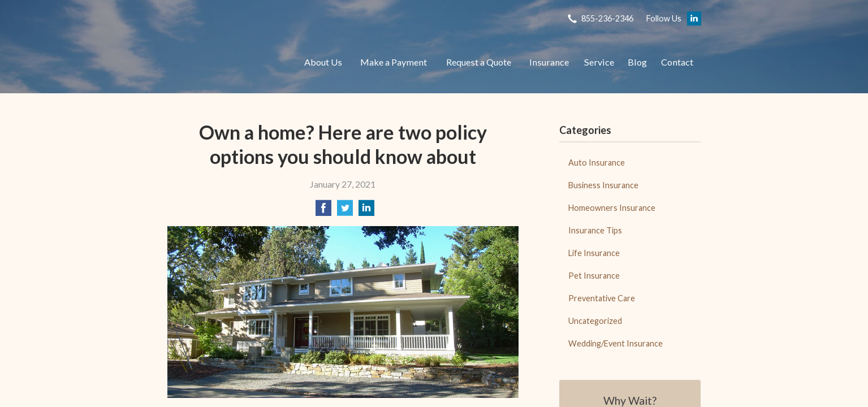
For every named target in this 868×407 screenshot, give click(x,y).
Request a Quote (479, 62)
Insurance (549, 62)
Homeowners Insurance (612, 208)
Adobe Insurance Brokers (224, 62)
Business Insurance (603, 185)
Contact (677, 62)
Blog (637, 62)
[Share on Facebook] (323, 211)
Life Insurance (594, 253)
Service (599, 62)
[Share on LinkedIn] (366, 211)
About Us (323, 62)
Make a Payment (394, 62)
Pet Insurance (594, 276)
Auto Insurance (597, 163)
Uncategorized (595, 321)
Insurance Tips (595, 230)
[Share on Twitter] (345, 211)
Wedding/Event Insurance (616, 343)
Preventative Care (602, 298)
